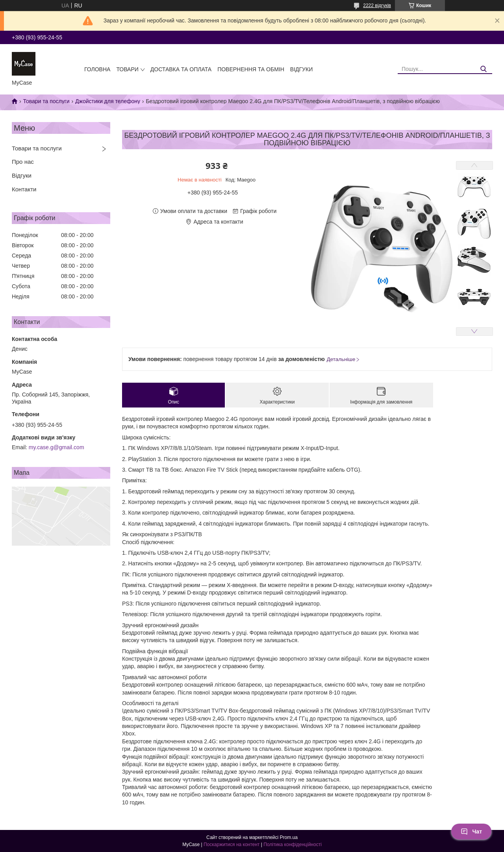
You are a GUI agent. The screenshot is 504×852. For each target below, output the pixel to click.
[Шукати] (483, 69)
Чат (471, 832)
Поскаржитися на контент (232, 845)
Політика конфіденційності (293, 845)
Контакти (24, 189)
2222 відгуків (377, 6)
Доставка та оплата (181, 69)
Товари (127, 69)
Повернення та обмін (251, 69)
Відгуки (301, 69)
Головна (97, 69)
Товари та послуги (46, 101)
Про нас (23, 162)
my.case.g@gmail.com (57, 447)
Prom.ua (289, 837)
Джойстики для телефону (108, 101)
